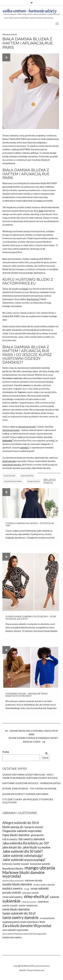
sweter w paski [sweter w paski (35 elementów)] (10, 905)
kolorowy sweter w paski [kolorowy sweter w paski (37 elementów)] (16, 864)
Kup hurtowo (33, 299)
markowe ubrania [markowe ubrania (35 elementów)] (34, 880)
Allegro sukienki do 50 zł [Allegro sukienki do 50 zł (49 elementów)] (21, 823)
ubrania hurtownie (28, 427)
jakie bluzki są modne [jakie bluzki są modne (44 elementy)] (36, 847)
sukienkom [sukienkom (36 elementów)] (43, 902)
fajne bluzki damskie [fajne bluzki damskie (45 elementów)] (16, 835)
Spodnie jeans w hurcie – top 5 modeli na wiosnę (29, 789)
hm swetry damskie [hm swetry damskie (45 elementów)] (32, 839)
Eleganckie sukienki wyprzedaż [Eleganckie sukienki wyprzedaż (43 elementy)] (22, 831)
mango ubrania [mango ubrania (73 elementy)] (40, 868)
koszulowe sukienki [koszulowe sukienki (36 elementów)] (40, 864)
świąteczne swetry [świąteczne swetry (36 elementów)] (12, 937)
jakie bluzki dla (27, 476)
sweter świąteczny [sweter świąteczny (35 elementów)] (28, 905)
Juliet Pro (23, 970)
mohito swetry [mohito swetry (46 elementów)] (12, 888)
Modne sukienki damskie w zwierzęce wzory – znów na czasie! (34, 740)
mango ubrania (33, 481)
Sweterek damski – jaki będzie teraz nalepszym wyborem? (27, 695)
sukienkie (25, 448)
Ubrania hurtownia (10, 34)
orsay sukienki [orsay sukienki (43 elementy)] (40, 888)
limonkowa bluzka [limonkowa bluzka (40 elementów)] (13, 868)
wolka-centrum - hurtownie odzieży (29, 11)
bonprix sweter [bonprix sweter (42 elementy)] (34, 827)
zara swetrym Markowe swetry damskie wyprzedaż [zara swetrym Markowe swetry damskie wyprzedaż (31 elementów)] (24, 934)
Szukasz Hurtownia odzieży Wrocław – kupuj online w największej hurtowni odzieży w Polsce (30, 776)
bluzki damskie (9, 461)
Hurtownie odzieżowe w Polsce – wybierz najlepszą (31, 783)
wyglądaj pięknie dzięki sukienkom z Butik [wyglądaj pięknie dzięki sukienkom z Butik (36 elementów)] (24, 922)
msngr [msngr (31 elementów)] (27, 889)
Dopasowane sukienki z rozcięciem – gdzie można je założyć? (31, 618)
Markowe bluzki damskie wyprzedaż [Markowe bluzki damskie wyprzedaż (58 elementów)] (23, 874)
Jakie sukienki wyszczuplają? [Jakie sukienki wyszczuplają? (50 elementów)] (24, 860)
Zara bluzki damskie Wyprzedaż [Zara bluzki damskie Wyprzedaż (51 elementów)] (27, 926)
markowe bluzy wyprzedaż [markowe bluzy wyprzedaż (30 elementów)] (13, 881)
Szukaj (6, 752)
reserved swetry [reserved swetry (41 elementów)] (12, 897)
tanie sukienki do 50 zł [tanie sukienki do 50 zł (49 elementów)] (19, 913)
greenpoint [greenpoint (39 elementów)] (37, 835)
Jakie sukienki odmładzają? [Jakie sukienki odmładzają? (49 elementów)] (22, 856)
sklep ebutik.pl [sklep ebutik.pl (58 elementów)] (36, 896)
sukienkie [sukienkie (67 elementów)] (11, 901)
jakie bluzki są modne (13, 481)
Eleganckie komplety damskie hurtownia (25, 794)
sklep (41, 211)
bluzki (25, 289)
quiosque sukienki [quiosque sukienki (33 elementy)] (30, 893)
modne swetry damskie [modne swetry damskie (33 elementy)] (44, 885)
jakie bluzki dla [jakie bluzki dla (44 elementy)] (12, 847)
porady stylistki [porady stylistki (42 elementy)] (12, 892)
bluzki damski (10, 476)
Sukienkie (8, 441)
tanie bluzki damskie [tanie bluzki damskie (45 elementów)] (16, 909)
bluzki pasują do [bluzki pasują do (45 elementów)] (13, 827)
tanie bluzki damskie (12, 465)
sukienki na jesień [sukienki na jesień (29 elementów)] (29, 902)
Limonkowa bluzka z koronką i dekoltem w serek (34, 733)
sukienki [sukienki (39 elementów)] (54, 897)
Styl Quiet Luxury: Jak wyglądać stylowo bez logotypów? (28, 801)
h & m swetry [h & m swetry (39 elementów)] (10, 839)
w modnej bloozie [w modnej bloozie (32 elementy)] (47, 918)
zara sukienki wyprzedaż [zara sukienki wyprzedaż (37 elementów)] (15, 930)
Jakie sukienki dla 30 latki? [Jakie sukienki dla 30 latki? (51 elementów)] (22, 851)
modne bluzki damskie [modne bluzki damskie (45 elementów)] (17, 884)
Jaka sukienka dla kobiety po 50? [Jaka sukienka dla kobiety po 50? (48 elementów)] (26, 843)
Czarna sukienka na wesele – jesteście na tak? (30, 524)
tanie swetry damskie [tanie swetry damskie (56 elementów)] (20, 917)
